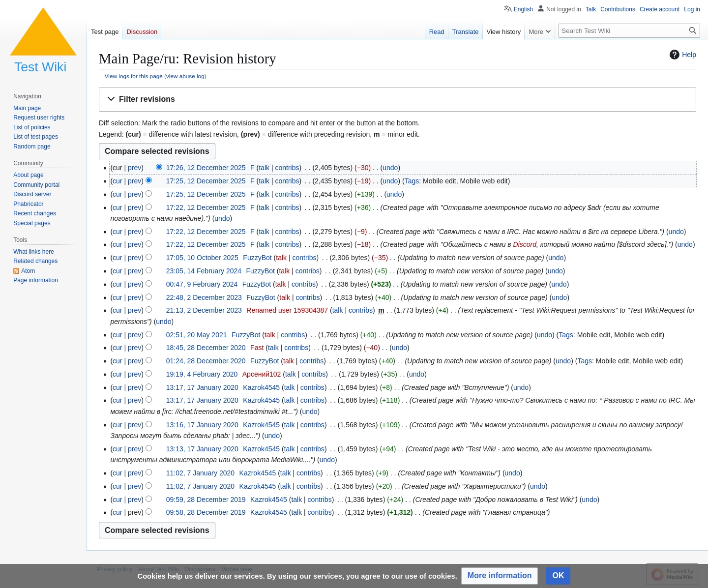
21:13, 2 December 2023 (204, 310)
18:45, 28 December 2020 (206, 348)
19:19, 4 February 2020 (202, 374)
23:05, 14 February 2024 (204, 271)
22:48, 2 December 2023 (204, 297)
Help (682, 55)
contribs (287, 168)
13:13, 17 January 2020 (202, 449)
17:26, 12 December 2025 (206, 168)
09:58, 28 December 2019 (206, 512)
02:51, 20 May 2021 (197, 335)
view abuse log (185, 76)
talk (264, 168)
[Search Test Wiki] (629, 31)
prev (134, 168)
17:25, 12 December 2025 (206, 181)
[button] (398, 100)
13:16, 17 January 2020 (202, 425)
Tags (412, 181)
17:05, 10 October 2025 (202, 258)
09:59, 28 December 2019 (206, 500)
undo (390, 168)
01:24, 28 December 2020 (206, 361)
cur (117, 181)
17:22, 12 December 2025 (206, 207)
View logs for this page (134, 76)
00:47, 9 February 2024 (202, 284)
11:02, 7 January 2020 (200, 473)
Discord (525, 244)
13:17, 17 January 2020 (202, 387)
